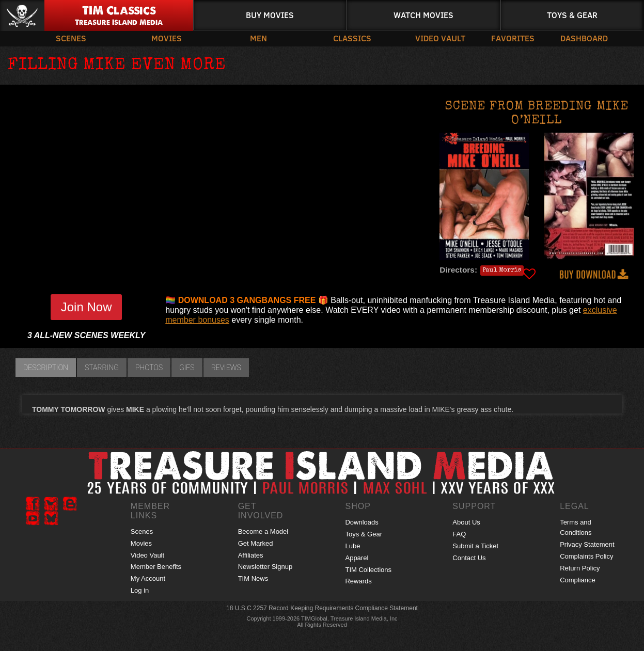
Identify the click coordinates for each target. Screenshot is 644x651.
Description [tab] (46, 368)
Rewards (358, 581)
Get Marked (256, 543)
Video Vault (440, 38)
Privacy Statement (587, 544)
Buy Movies (270, 15)
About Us (466, 522)
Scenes (71, 38)
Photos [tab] (149, 368)
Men (258, 38)
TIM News (253, 578)
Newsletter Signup (265, 567)
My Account (148, 578)
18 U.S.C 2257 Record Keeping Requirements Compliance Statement (322, 608)
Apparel (357, 558)
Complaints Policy (586, 556)
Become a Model (263, 531)
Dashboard (584, 38)
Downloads (362, 522)
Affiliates (251, 555)
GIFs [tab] (187, 368)
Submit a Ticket (475, 546)
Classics (352, 38)
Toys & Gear (572, 15)
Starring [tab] (102, 368)
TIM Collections (368, 570)
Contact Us (469, 558)
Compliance (578, 580)
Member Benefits (156, 567)
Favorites (513, 38)
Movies (167, 38)
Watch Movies (423, 15)
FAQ (459, 534)
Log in (140, 590)
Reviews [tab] (226, 368)
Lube (352, 546)
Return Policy (580, 568)
